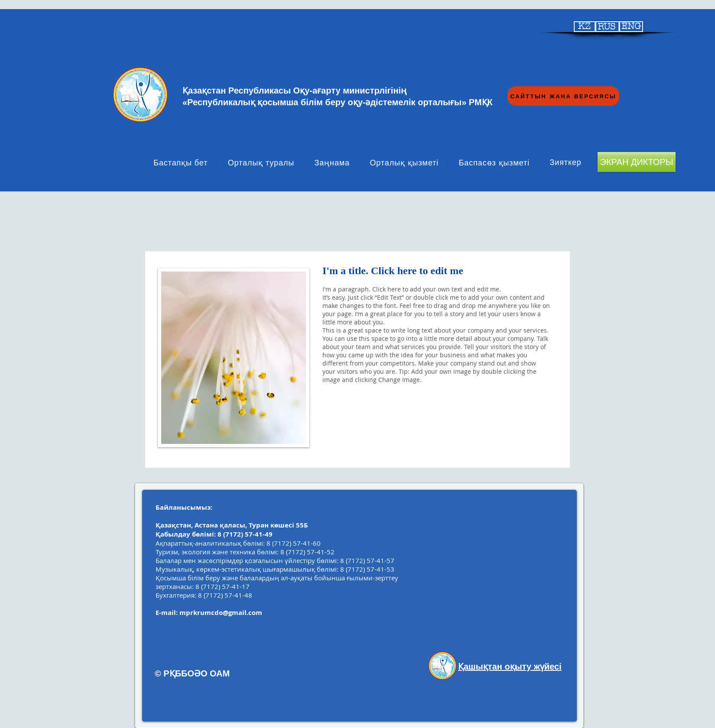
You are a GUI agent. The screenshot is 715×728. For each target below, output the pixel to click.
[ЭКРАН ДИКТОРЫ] (637, 162)
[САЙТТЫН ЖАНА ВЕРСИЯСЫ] (563, 96)
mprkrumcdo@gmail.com (221, 613)
